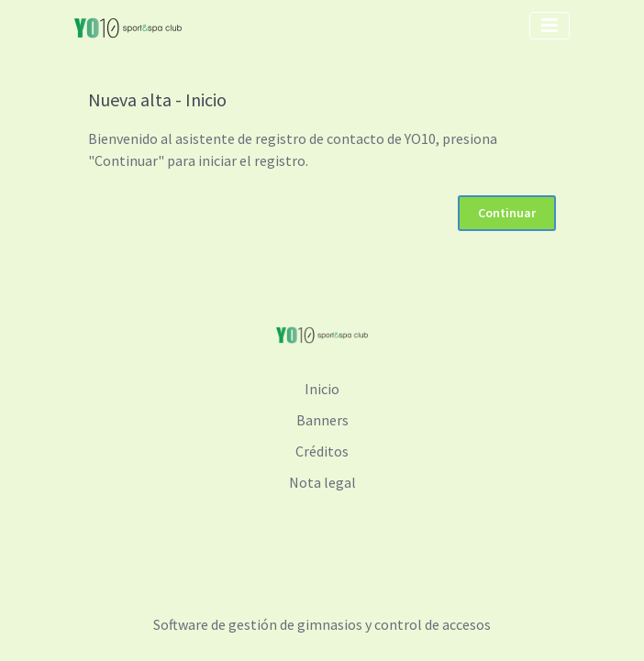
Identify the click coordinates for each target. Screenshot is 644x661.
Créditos (322, 451)
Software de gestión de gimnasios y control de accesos (322, 624)
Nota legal (322, 482)
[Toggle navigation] (550, 26)
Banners (322, 420)
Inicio (322, 389)
